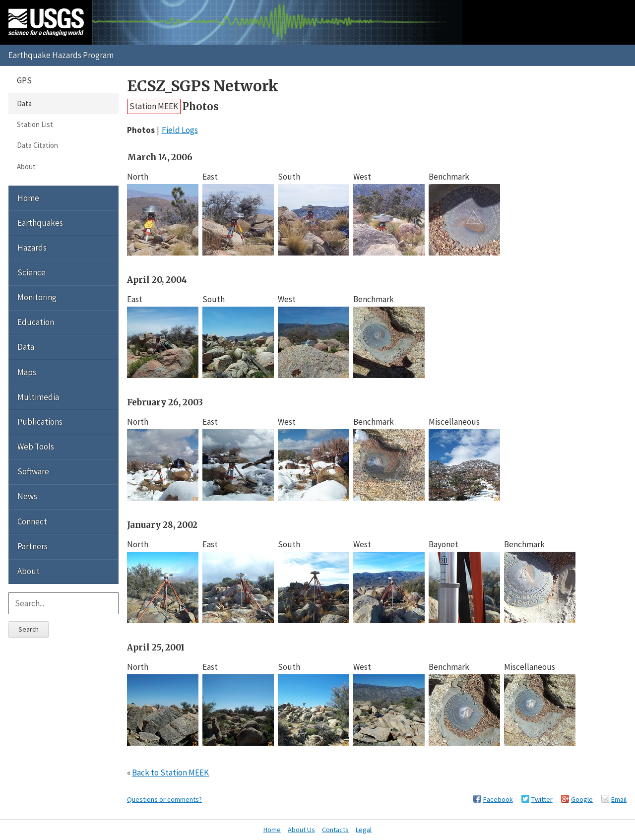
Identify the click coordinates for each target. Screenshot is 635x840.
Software (33, 471)
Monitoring (37, 297)
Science (32, 272)
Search (29, 629)
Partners (32, 546)
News (27, 496)
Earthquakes (40, 223)
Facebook (498, 799)
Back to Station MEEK (170, 773)
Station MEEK (154, 106)
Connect (32, 521)
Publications (40, 422)
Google (582, 799)
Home (28, 198)
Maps (27, 372)
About (26, 166)
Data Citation (37, 145)
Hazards (32, 248)
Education (36, 322)
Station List (35, 124)
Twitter (542, 799)
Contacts (335, 830)
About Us (301, 830)
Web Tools (36, 447)
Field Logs (180, 130)
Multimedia (38, 397)
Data (24, 103)
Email (619, 799)
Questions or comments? (164, 799)
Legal (364, 830)
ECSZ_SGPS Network (203, 86)
